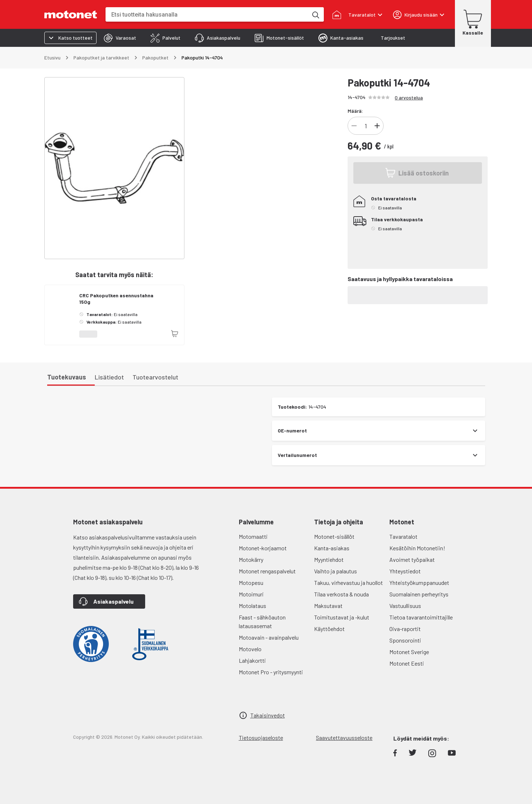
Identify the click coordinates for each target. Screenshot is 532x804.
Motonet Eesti (407, 663)
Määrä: (355, 111)
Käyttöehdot (329, 629)
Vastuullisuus (405, 606)
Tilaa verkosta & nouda (341, 594)
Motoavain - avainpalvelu (269, 637)
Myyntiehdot (329, 559)
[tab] (120, 38)
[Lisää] (377, 126)
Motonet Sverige (409, 652)
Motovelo (250, 649)
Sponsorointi (405, 640)
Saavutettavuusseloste (344, 738)
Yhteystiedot (405, 571)
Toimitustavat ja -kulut (342, 617)
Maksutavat (328, 606)
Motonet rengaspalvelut (267, 571)
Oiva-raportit (405, 629)
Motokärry (251, 559)
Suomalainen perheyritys (419, 594)
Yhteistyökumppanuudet (419, 583)
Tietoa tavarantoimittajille (421, 617)
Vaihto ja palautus (336, 571)
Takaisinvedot (268, 715)
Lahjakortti (252, 660)
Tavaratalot (403, 536)
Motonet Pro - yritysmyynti (271, 672)
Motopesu (251, 583)
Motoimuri (251, 594)
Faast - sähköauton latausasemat (262, 621)
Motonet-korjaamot (263, 548)
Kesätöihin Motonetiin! (417, 548)
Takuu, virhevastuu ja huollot (348, 583)
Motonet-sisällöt (334, 536)
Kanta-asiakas (332, 548)
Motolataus (252, 606)
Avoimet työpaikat (412, 559)
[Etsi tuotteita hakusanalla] (315, 14)
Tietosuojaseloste (261, 738)
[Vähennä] (354, 126)
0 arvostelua (409, 97)
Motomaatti (253, 536)
